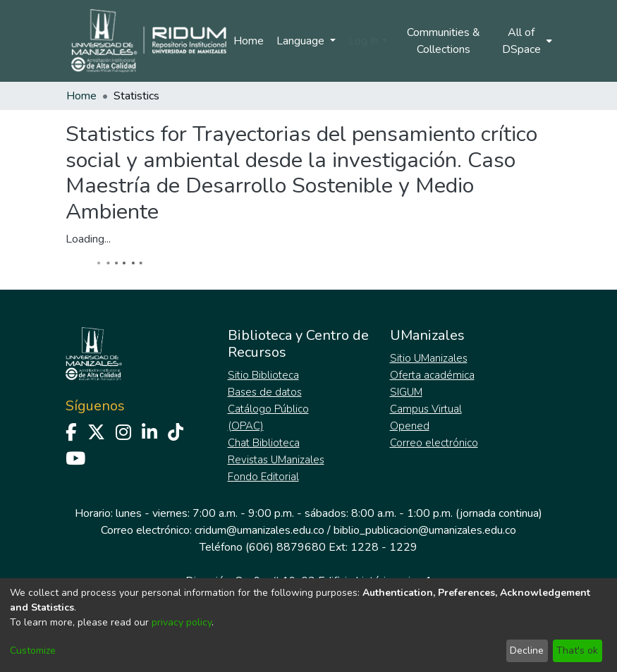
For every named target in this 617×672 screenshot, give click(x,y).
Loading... (88, 239)
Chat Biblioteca (264, 443)
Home (249, 41)
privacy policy (182, 622)
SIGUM (406, 392)
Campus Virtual (426, 409)
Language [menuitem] (302, 41)
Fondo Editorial (263, 477)
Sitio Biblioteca (263, 375)
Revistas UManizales (276, 460)
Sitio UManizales (429, 358)
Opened (410, 426)
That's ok (577, 650)
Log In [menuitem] (364, 41)
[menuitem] (525, 41)
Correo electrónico (434, 443)
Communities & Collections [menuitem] (444, 41)
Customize (33, 650)
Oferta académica (432, 375)
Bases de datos (265, 392)
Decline (527, 650)
